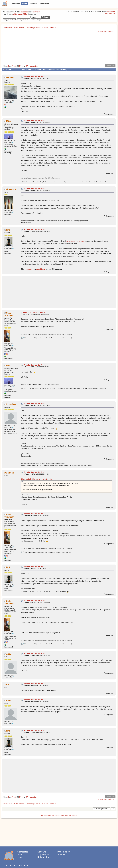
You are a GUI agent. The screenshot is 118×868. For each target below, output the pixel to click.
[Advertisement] (59, 48)
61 (12, 66)
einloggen (24, 12)
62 (15, 66)
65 (22, 66)
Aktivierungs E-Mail (20, 14)
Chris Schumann (9, 314)
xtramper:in (11, 189)
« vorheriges (103, 31)
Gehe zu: (90, 809)
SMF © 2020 (51, 816)
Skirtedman (11, 404)
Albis (9, 654)
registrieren (36, 12)
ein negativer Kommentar (76, 241)
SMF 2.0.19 (44, 816)
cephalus (10, 77)
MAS (8, 121)
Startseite (23, 852)
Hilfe (20, 854)
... (10, 66)
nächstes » (111, 31)
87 (27, 66)
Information (64, 852)
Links (20, 857)
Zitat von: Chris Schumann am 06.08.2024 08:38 (37, 479)
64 (20, 66)
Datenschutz (44, 857)
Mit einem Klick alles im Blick (108, 13)
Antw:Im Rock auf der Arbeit (35, 77)
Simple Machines (59, 816)
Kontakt (42, 852)
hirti (8, 230)
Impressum (43, 854)
